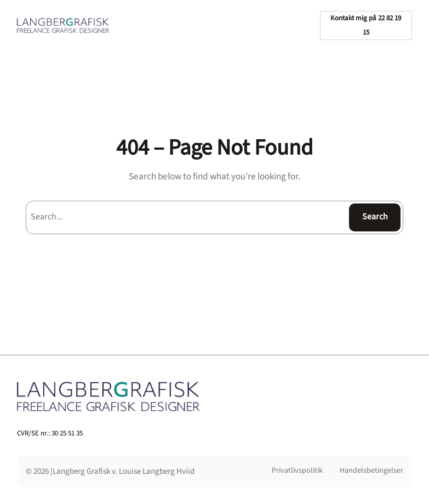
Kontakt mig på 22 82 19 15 (366, 25)
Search (375, 217)
